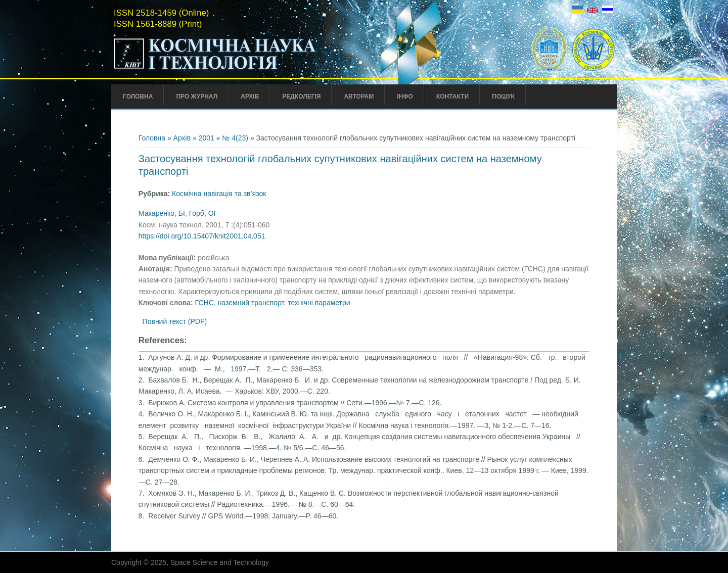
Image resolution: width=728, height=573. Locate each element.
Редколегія (301, 97)
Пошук (503, 97)
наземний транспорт (251, 303)
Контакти (452, 97)
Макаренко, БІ (162, 213)
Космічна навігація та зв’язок (219, 194)
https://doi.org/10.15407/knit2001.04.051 (202, 236)
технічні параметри (319, 303)
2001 (207, 138)
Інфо (405, 97)
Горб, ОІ (202, 213)
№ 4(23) (235, 138)
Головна (138, 97)
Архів (250, 97)
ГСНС (204, 303)
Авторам (359, 97)
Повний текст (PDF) (175, 321)
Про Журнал (197, 97)
